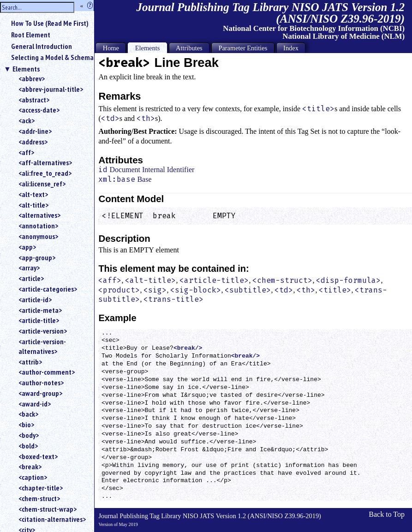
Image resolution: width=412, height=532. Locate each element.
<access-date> (39, 110)
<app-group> (37, 257)
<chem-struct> (39, 498)
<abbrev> (32, 78)
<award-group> (40, 393)
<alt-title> (33, 205)
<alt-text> (33, 194)
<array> (29, 268)
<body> (29, 435)
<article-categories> (48, 289)
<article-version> (43, 331)
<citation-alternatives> (52, 519)
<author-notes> (41, 383)
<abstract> (34, 100)
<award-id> (35, 404)
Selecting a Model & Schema (52, 57)
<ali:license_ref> (42, 184)
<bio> (26, 424)
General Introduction (42, 46)
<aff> (26, 152)
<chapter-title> (41, 488)
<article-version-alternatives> (42, 346)
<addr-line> (35, 131)
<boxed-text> (38, 456)
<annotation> (38, 226)
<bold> (28, 446)
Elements (26, 69)
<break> (30, 466)
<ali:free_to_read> (45, 173)
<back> (28, 414)
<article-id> (35, 299)
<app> (27, 247)
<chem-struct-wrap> (48, 509)
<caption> (33, 477)
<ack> (27, 120)
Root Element (31, 35)
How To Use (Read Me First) (50, 23)
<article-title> (39, 320)
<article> (31, 278)
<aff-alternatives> (45, 162)
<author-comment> (47, 372)
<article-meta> (40, 310)
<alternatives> (39, 215)
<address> (33, 142)
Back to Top (387, 514)
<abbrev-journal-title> (51, 89)
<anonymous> (38, 236)
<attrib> (30, 362)
